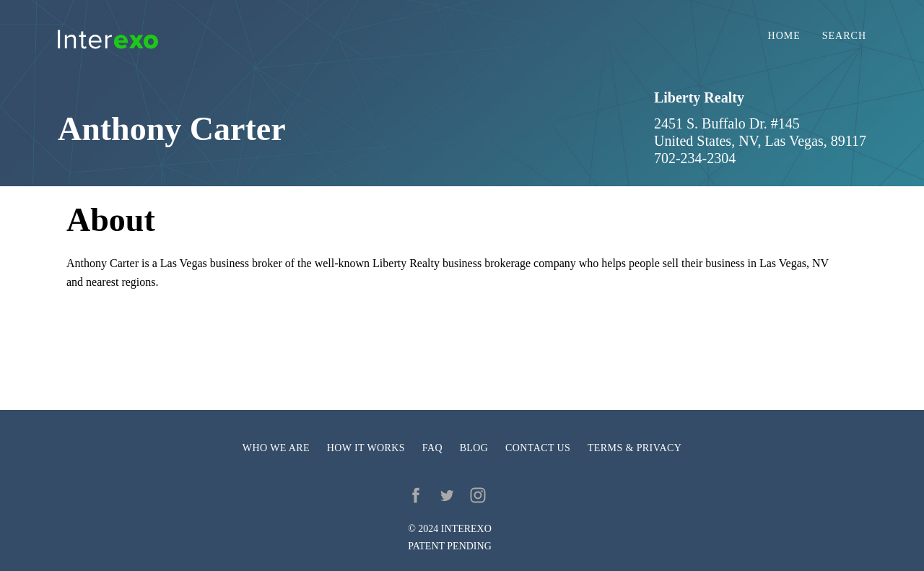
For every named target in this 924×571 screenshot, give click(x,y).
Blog (474, 448)
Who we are (276, 448)
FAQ (432, 448)
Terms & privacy (635, 448)
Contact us (538, 448)
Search (844, 36)
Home (784, 36)
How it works (366, 448)
